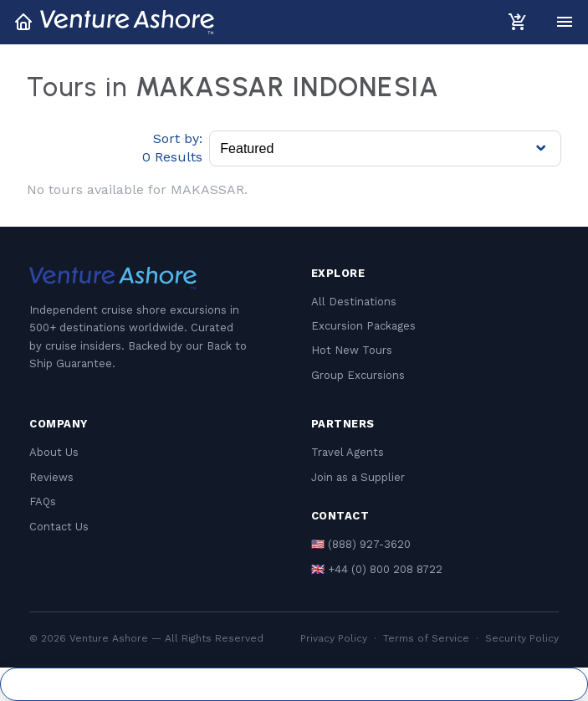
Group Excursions (358, 375)
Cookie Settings (294, 684)
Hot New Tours (352, 350)
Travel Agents (348, 452)
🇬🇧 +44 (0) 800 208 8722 (377, 569)
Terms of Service (426, 638)
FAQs (43, 501)
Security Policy (522, 638)
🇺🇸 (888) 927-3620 (361, 544)
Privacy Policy (334, 638)
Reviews (51, 477)
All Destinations (354, 302)
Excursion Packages (363, 326)
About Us (54, 452)
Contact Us (59, 527)
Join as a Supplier (358, 477)
